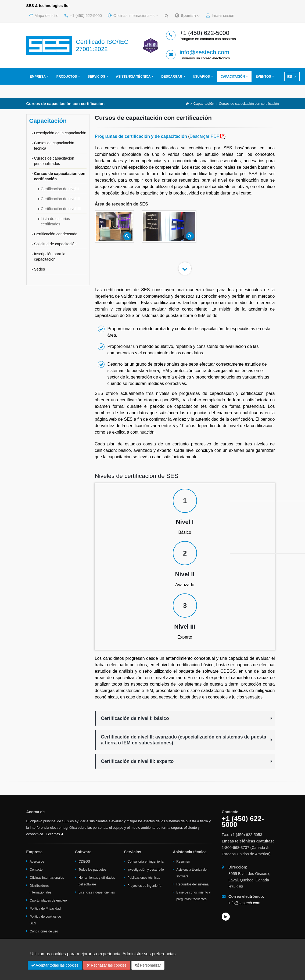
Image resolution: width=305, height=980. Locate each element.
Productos (67, 77)
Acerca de (37, 862)
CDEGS (84, 862)
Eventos (263, 77)
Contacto (36, 870)
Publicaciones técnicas (144, 878)
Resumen (183, 862)
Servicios (96, 77)
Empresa (38, 77)
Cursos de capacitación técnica (54, 146)
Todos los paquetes (92, 870)
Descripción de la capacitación (60, 133)
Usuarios (201, 77)
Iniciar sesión (220, 16)
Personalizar (148, 965)
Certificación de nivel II (60, 199)
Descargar (172, 77)
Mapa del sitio (44, 16)
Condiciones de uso (44, 931)
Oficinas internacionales (133, 16)
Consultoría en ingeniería (145, 862)
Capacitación (233, 77)
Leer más (55, 834)
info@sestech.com (204, 52)
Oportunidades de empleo (48, 900)
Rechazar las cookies (107, 965)
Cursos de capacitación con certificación (60, 176)
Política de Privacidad (45, 909)
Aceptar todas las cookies (55, 965)
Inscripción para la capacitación (50, 257)
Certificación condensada (56, 234)
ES (292, 77)
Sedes (40, 269)
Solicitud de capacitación (55, 244)
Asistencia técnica (133, 77)
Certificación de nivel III (61, 209)
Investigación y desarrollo (146, 870)
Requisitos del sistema (192, 884)
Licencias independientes (97, 892)
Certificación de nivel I (60, 189)
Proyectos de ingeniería (144, 886)
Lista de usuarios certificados (55, 221)
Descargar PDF (204, 136)
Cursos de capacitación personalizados (54, 161)
